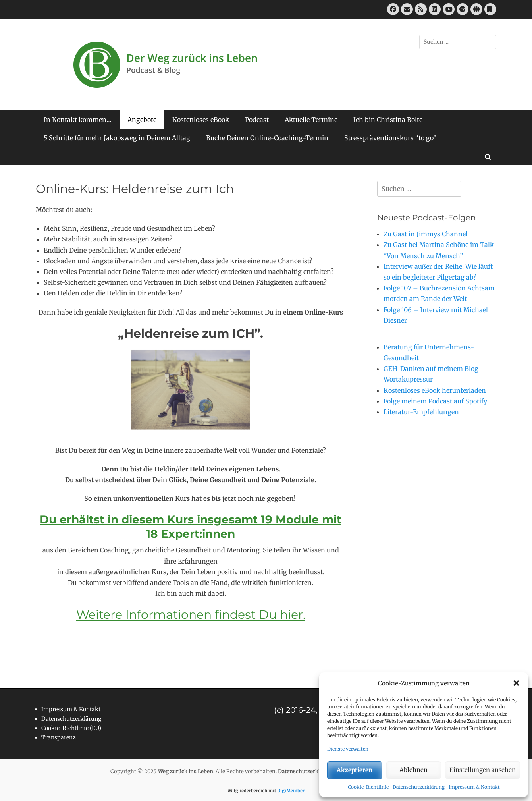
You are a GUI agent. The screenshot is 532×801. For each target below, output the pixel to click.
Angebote (142, 120)
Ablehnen (413, 770)
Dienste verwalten (348, 749)
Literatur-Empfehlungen (421, 412)
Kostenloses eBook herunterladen (435, 390)
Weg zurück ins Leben (186, 771)
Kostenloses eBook (201, 120)
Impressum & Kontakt (474, 787)
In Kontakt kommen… (78, 120)
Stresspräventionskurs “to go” (390, 138)
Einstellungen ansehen (483, 770)
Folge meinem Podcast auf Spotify (435, 401)
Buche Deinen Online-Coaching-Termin (267, 138)
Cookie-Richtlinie (368, 787)
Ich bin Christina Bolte (388, 120)
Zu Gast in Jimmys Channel (426, 234)
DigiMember (291, 791)
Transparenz (59, 737)
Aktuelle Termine (311, 120)
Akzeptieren (355, 770)
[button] (516, 683)
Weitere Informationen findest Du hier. (191, 615)
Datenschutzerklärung (419, 787)
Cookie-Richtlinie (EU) (71, 728)
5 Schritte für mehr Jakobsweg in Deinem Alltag (117, 138)
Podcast (257, 120)
